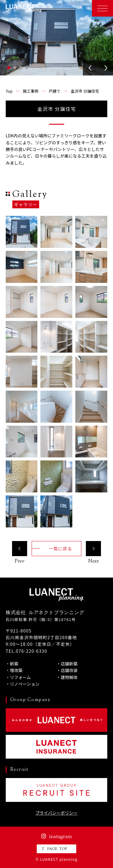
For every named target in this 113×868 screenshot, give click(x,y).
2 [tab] (15, 68)
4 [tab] (27, 68)
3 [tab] (21, 68)
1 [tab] (9, 68)
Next (105, 68)
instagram (57, 837)
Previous (90, 68)
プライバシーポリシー (57, 813)
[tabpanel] (56, 38)
